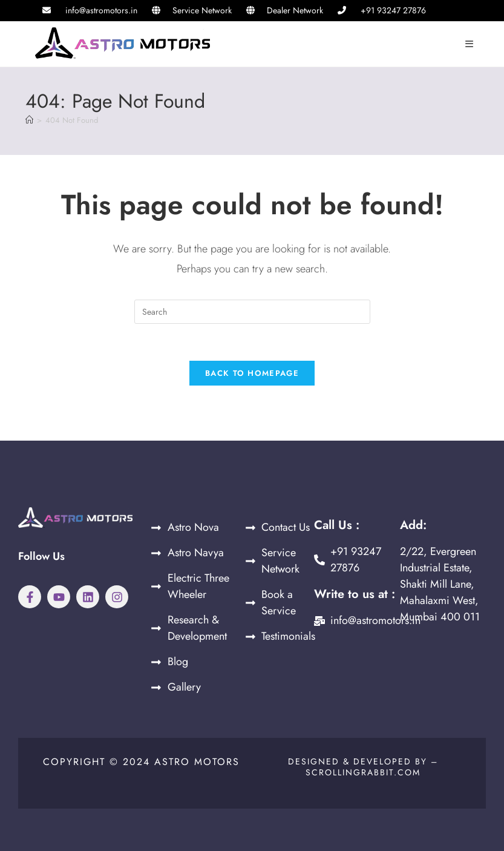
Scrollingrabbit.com (363, 772)
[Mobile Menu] (470, 44)
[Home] (29, 120)
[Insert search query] (252, 312)
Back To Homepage (252, 373)
